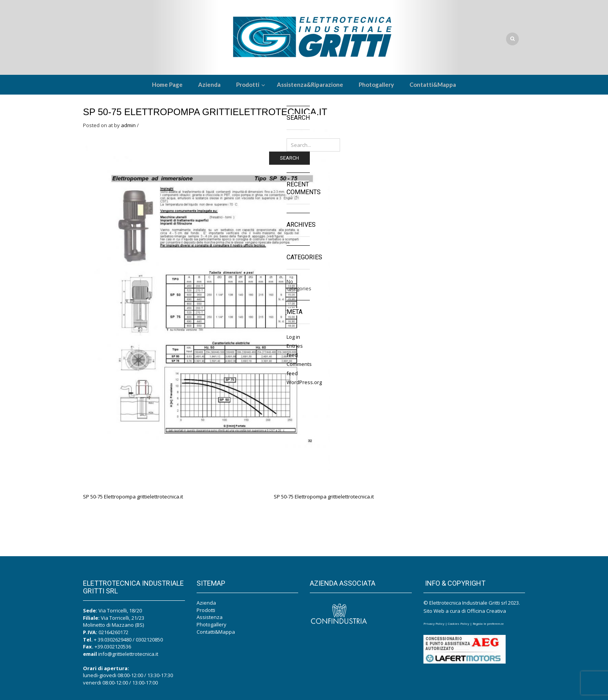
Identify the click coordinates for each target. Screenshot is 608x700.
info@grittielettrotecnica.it (128, 654)
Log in (293, 337)
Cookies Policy (459, 623)
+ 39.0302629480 (113, 640)
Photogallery (212, 624)
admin (128, 125)
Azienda (206, 603)
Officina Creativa (486, 611)
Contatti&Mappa (216, 632)
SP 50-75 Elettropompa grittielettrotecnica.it (205, 112)
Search (289, 158)
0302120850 (149, 640)
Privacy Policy (434, 623)
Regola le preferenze (488, 623)
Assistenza (210, 617)
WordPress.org (304, 382)
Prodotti (206, 610)
